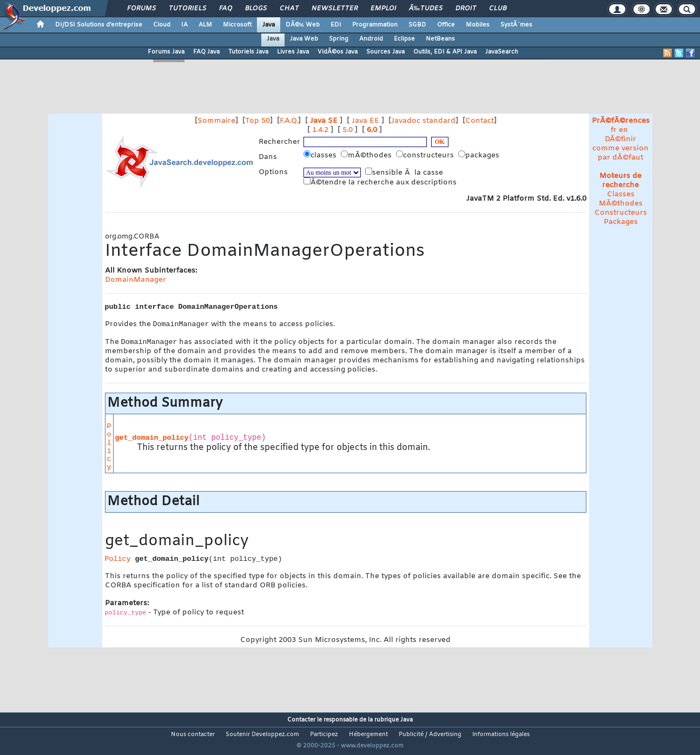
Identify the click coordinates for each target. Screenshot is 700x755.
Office (446, 25)
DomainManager (136, 280)
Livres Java (293, 52)
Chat (289, 9)
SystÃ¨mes (516, 25)
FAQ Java (206, 52)
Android (371, 39)
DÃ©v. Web (303, 25)
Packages (621, 222)
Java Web (304, 39)
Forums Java (166, 52)
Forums (141, 9)
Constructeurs (621, 213)
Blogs (256, 9)
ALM (205, 25)
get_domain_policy (152, 440)
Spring (339, 39)
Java (269, 25)
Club (498, 9)
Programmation (375, 25)
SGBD (417, 25)
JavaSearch (502, 52)
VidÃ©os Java (338, 52)
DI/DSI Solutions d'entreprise (99, 25)
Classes (621, 194)
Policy (109, 449)
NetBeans (440, 39)
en (623, 130)
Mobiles (478, 25)
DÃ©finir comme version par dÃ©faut (620, 148)
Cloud (162, 25)
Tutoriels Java (248, 52)
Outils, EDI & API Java (445, 52)
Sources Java (385, 52)
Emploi (383, 9)
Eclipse (404, 39)
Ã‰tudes (426, 9)
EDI (336, 25)
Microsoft (237, 25)
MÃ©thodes (621, 204)
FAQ (226, 9)
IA (184, 25)
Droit (466, 9)
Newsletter (335, 9)
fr (614, 130)
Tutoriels (187, 9)
